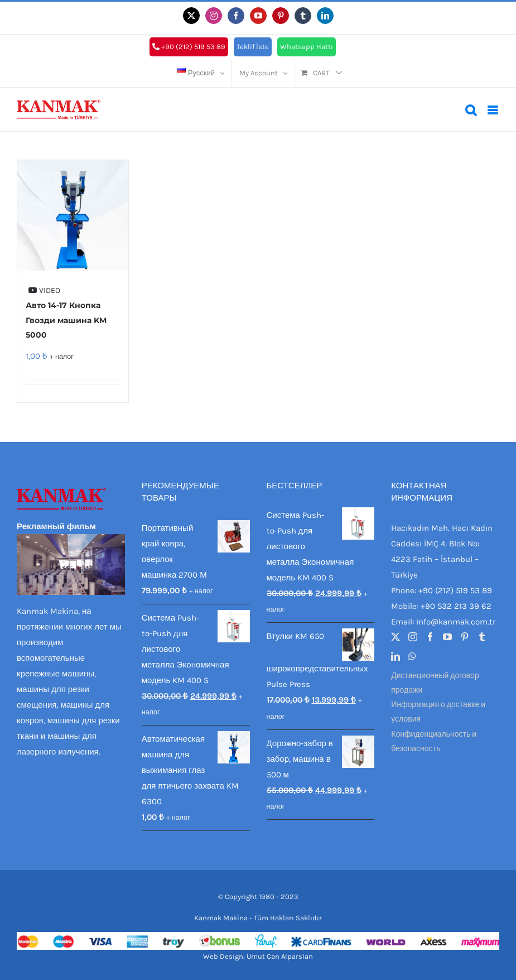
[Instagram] (413, 637)
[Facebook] (430, 637)
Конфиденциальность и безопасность (434, 741)
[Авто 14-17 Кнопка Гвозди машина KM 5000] (73, 216)
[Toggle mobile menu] (493, 110)
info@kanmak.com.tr (456, 622)
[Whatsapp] (412, 656)
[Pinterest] (465, 637)
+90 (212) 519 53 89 (455, 590)
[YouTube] (447, 637)
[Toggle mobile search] (471, 110)
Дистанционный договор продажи (435, 683)
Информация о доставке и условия (438, 712)
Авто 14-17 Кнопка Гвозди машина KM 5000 (66, 320)
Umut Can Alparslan (280, 956)
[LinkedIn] (396, 656)
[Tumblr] (482, 637)
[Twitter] (396, 637)
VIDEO (44, 290)
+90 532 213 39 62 (456, 606)
